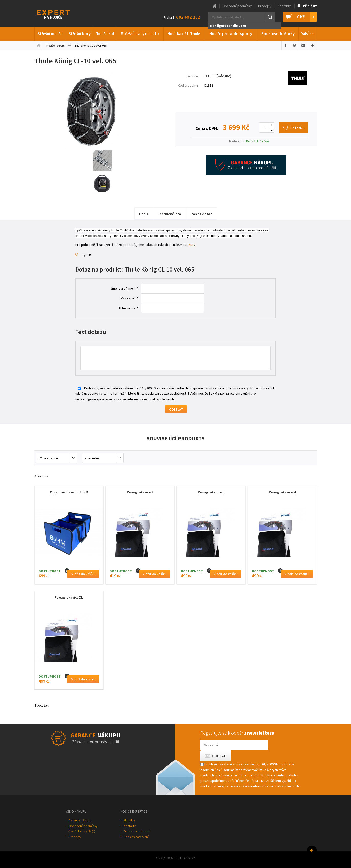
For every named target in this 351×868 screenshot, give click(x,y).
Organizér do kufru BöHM (69, 492)
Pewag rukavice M (282, 492)
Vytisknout (312, 45)
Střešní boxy (80, 34)
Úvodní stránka (39, 45)
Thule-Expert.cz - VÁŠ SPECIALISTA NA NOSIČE (60, 14)
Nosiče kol (105, 34)
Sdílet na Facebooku (286, 45)
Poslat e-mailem (303, 45)
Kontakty (284, 6)
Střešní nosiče (50, 34)
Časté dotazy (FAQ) (82, 831)
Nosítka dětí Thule (184, 34)
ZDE (191, 245)
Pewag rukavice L (211, 492)
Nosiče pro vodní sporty (231, 34)
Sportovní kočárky (278, 34)
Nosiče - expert (55, 45)
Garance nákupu (80, 820)
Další (308, 33)
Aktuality (129, 820)
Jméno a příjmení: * (124, 288)
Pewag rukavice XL (69, 597)
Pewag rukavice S (140, 492)
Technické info (169, 214)
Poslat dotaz (201, 214)
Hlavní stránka (215, 6)
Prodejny (265, 6)
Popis (144, 214)
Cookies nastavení (136, 837)
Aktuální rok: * (128, 308)
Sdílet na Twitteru (295, 45)
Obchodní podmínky (237, 6)
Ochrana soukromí (136, 831)
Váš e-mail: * (130, 298)
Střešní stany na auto (140, 34)
